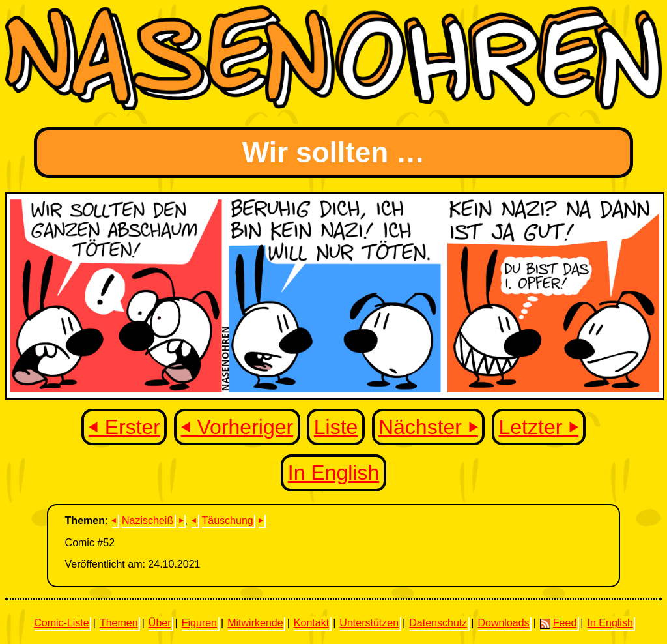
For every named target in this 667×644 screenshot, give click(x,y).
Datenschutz (438, 623)
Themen (119, 623)
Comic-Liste (61, 623)
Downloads (503, 623)
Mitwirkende (255, 623)
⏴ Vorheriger (237, 427)
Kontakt (311, 623)
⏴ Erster (124, 427)
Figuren (199, 623)
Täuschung (228, 520)
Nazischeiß (148, 520)
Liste (336, 427)
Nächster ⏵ (428, 427)
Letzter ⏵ (539, 427)
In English (334, 473)
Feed (558, 623)
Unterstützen (369, 623)
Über (160, 623)
